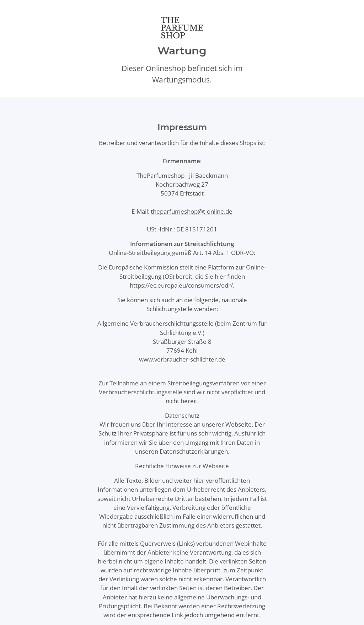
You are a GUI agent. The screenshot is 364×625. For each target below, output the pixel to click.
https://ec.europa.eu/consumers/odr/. (182, 285)
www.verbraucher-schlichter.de (182, 359)
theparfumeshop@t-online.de (192, 211)
